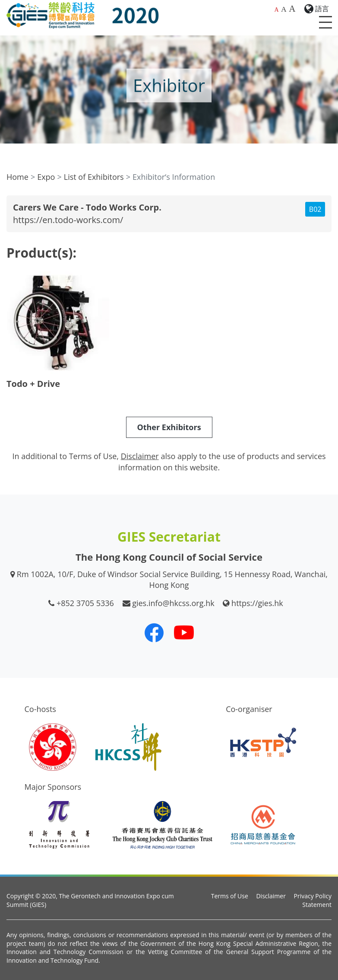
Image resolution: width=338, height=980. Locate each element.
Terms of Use (230, 896)
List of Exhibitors (94, 177)
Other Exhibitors (169, 427)
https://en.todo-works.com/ (68, 220)
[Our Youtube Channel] (184, 632)
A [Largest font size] (292, 9)
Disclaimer (271, 896)
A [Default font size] (276, 10)
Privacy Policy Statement (313, 900)
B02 (315, 209)
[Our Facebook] (154, 632)
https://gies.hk (257, 603)
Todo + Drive (33, 384)
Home (17, 177)
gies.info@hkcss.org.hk (173, 603)
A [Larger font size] (284, 9)
